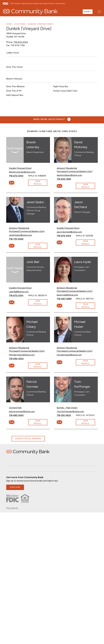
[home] (30, 12)
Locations (20, 24)
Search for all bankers (28, 439)
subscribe (15, 487)
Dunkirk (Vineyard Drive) (41, 24)
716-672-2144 (20, 42)
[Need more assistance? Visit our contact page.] (52, 119)
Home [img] (28, 452)
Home (9, 24)
